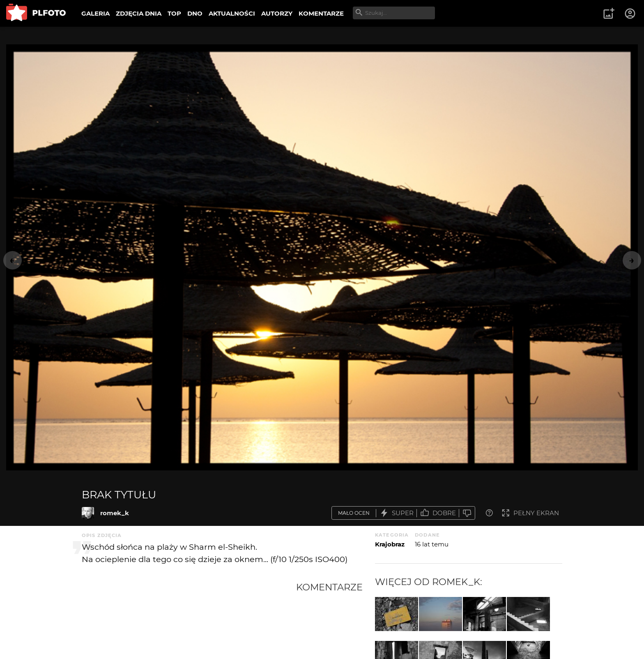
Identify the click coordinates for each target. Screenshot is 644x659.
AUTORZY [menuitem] (277, 13)
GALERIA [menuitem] (95, 13)
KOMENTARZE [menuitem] (321, 13)
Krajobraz (390, 544)
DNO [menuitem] (195, 13)
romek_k (115, 513)
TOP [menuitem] (174, 13)
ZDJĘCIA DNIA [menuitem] (139, 13)
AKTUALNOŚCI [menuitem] (232, 13)
